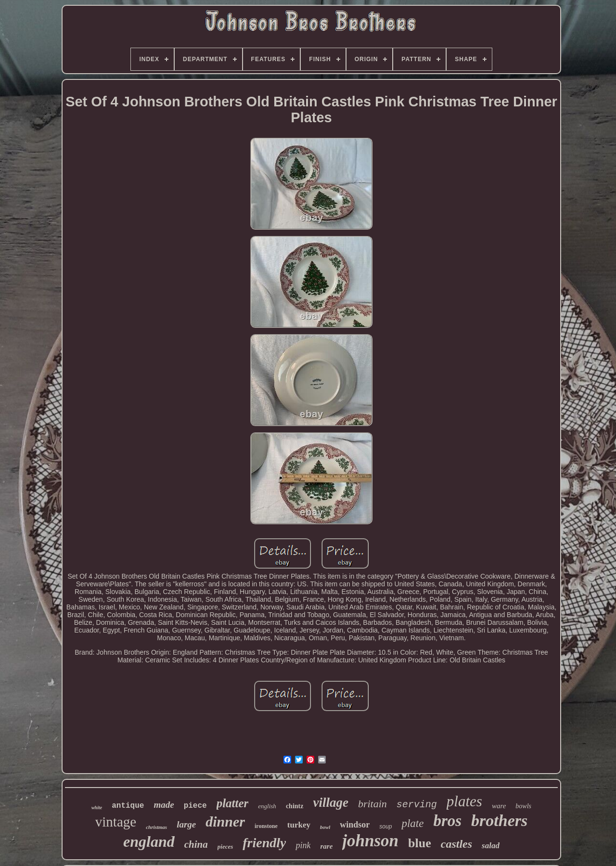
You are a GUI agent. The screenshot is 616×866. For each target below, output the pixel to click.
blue (420, 843)
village (330, 802)
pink (303, 845)
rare (326, 846)
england (149, 841)
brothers (499, 821)
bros (447, 821)
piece (195, 806)
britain (372, 804)
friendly (264, 843)
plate (412, 823)
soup (385, 827)
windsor (355, 825)
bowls (523, 806)
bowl (325, 827)
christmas (156, 827)
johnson (370, 841)
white (97, 808)
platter (233, 803)
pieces (225, 847)
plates (464, 801)
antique (128, 806)
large (186, 824)
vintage (116, 822)
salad (491, 846)
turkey (299, 825)
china (196, 844)
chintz (295, 806)
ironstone (266, 826)
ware (499, 806)
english (267, 806)
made (164, 805)
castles (456, 844)
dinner (225, 821)
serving (417, 805)
